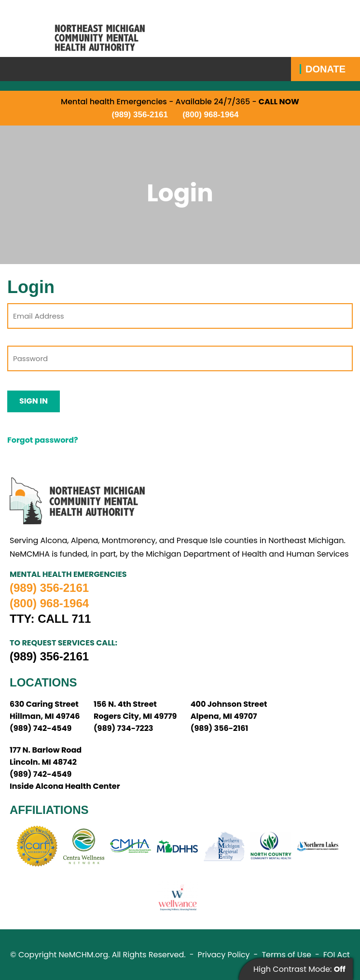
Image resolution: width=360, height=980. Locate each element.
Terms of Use (286, 955)
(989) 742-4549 (41, 728)
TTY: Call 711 (50, 619)
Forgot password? (43, 440)
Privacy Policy (224, 955)
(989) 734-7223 (124, 728)
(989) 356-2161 (140, 115)
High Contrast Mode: (299, 969)
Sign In (34, 401)
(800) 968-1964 (210, 115)
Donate (325, 69)
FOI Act (337, 955)
